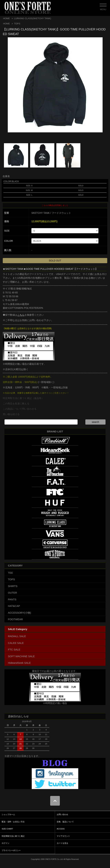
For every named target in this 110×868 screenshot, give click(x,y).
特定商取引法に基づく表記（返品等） (23, 398)
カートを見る (62, 843)
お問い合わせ (62, 814)
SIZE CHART (7, 829)
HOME (7, 18)
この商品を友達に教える (16, 403)
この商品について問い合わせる (20, 409)
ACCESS (61, 829)
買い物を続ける (11, 414)
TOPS (17, 24)
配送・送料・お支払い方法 (13, 822)
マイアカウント (63, 836)
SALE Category (18, 629)
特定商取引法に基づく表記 (13, 836)
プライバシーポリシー (11, 850)
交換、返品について (65, 822)
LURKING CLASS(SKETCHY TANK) (32, 18)
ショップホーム (8, 814)
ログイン (6, 843)
